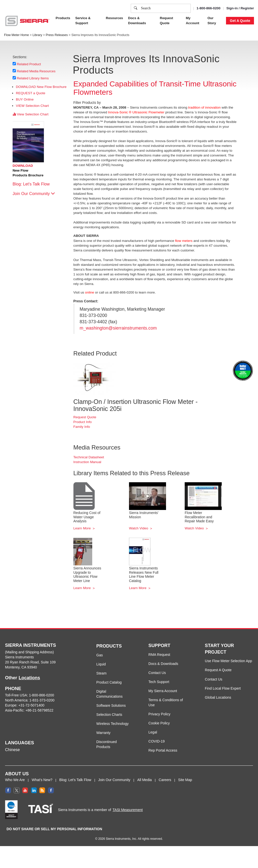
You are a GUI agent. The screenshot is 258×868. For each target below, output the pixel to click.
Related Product (29, 64)
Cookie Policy (159, 723)
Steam (101, 673)
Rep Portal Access (163, 750)
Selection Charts (109, 715)
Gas (100, 655)
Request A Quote (218, 670)
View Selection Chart (30, 114)
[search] (136, 8)
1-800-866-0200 (208, 8)
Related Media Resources (36, 71)
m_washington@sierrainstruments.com (118, 328)
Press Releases (57, 35)
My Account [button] (192, 21)
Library (37, 35)
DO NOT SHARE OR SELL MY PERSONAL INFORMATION (54, 829)
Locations (29, 678)
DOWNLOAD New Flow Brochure (41, 87)
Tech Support (159, 682)
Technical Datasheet (89, 457)
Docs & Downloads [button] (137, 21)
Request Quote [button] (166, 21)
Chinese (12, 750)
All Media (145, 780)
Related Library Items (33, 78)
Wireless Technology (112, 724)
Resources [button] (114, 18)
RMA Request (159, 655)
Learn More (83, 528)
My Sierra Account (163, 691)
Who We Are (15, 780)
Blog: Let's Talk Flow (34, 184)
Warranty (103, 733)
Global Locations (218, 697)
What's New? (42, 780)
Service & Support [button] (83, 21)
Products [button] (63, 18)
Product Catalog (109, 682)
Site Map (185, 780)
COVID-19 (157, 741)
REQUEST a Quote (31, 93)
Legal (153, 732)
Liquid (101, 664)
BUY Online (25, 99)
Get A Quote (240, 21)
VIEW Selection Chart (32, 106)
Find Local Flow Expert (223, 688)
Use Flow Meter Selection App (229, 661)
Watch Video (139, 528)
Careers (165, 780)
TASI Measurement (128, 810)
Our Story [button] (212, 21)
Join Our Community (34, 194)
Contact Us (157, 673)
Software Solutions (111, 705)
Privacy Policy (159, 714)
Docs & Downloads (163, 664)
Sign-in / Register (240, 8)
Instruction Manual (87, 462)
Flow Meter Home (17, 35)
